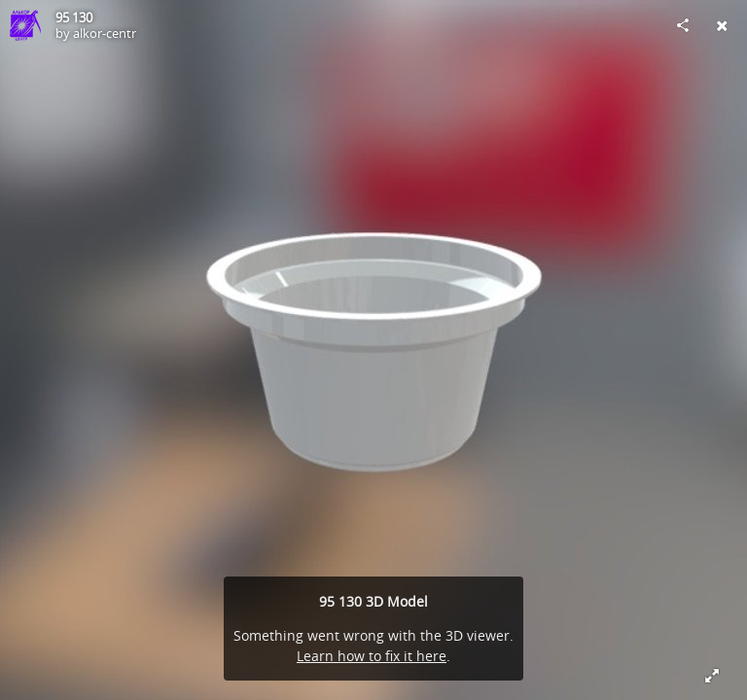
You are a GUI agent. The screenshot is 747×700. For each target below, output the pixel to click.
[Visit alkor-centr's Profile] (25, 25)
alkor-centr (105, 33)
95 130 (74, 17)
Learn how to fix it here (372, 656)
